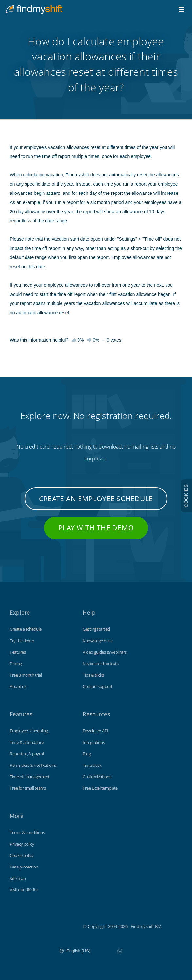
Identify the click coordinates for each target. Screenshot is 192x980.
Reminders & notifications (33, 765)
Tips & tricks (93, 675)
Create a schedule (26, 629)
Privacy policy (22, 844)
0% (93, 340)
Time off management (30, 777)
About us (18, 686)
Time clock (92, 765)
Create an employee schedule (96, 499)
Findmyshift (50, 926)
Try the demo (22, 641)
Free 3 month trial (26, 675)
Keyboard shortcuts (101, 664)
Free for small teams (28, 788)
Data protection (24, 867)
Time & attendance (27, 742)
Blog (87, 754)
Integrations (94, 742)
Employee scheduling (29, 731)
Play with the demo (96, 528)
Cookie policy (22, 855)
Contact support (98, 686)
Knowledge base (97, 641)
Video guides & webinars (105, 652)
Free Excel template (100, 788)
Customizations (97, 777)
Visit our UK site (24, 890)
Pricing (16, 664)
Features (18, 652)
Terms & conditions (27, 832)
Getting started (96, 629)
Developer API (96, 731)
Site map (18, 878)
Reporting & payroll (27, 754)
